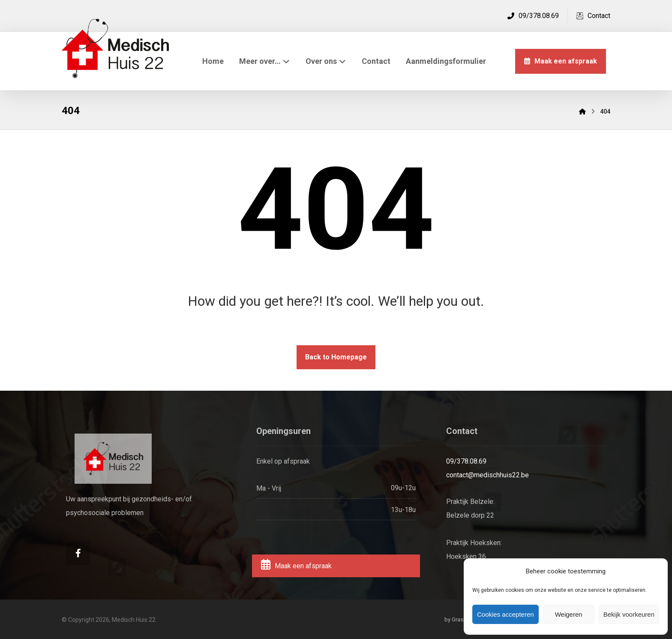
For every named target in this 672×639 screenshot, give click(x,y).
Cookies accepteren (505, 614)
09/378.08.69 (466, 461)
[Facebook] (78, 553)
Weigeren (569, 614)
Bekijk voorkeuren (629, 614)
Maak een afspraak (296, 566)
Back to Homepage (336, 357)
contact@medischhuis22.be (487, 475)
